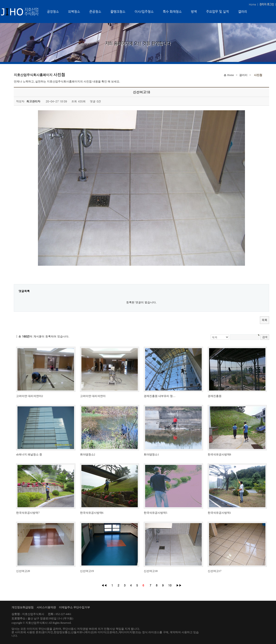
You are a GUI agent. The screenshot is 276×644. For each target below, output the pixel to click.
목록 (264, 320)
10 (170, 585)
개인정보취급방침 (23, 607)
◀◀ (104, 585)
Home (252, 4)
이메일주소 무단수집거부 (74, 607)
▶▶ (179, 585)
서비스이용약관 (46, 607)
